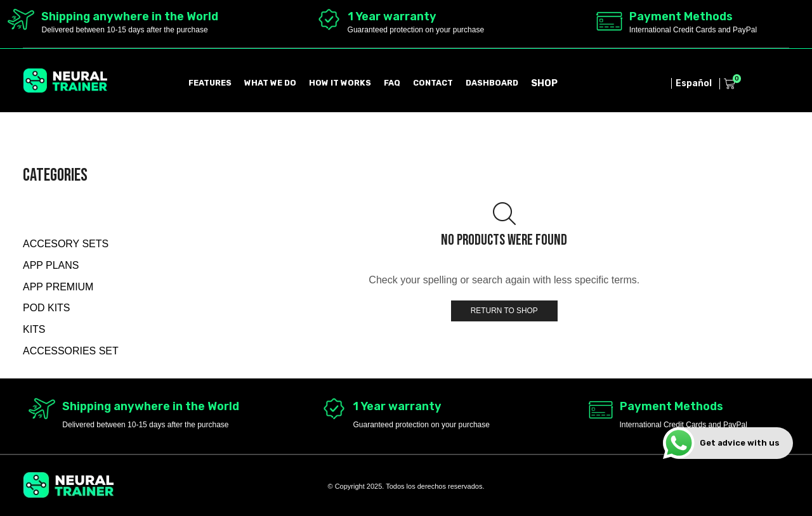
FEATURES (210, 83)
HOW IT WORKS (340, 83)
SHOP (544, 83)
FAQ (392, 83)
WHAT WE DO (270, 83)
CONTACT (433, 83)
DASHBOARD (492, 83)
